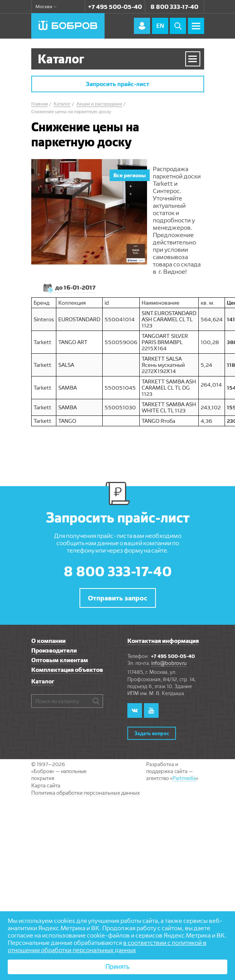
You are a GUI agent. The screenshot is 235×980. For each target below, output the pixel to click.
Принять (117, 967)
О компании (48, 641)
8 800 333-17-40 (174, 7)
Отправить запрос (118, 598)
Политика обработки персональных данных (85, 793)
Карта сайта (46, 785)
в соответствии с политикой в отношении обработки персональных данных (107, 946)
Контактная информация (163, 641)
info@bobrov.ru (169, 663)
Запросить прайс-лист (117, 84)
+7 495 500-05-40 (115, 7)
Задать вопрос (152, 733)
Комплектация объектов (67, 670)
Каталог (43, 681)
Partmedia (184, 778)
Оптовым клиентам (60, 660)
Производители (54, 650)
